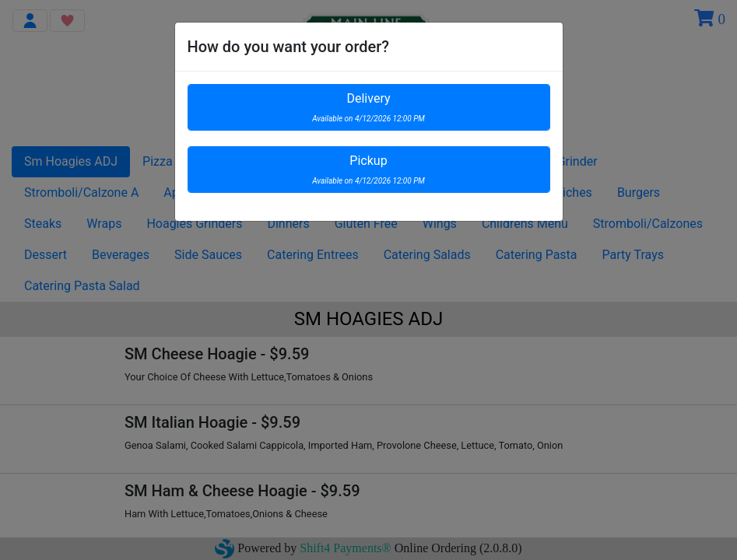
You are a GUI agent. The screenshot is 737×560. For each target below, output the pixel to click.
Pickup (368, 169)
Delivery (368, 107)
